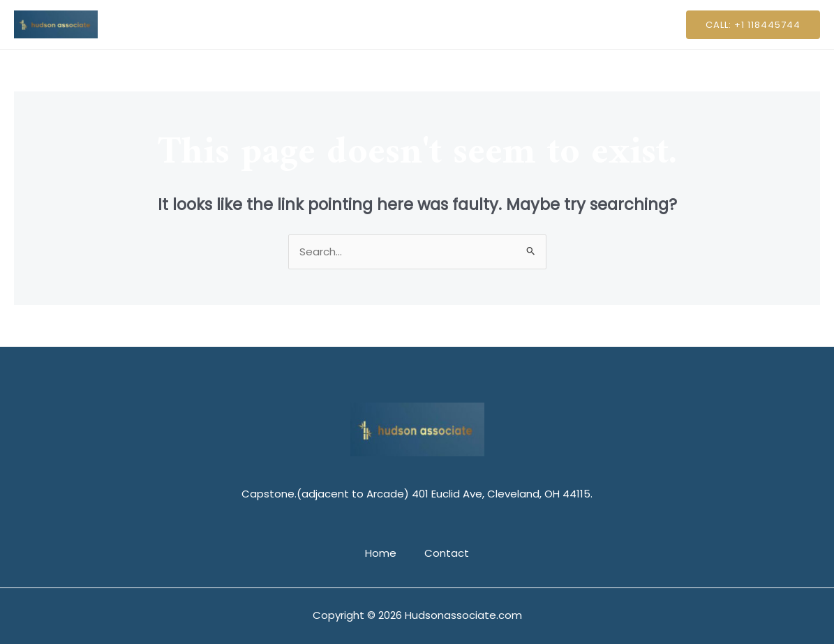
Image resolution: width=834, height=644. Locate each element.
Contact (443, 24)
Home (384, 24)
